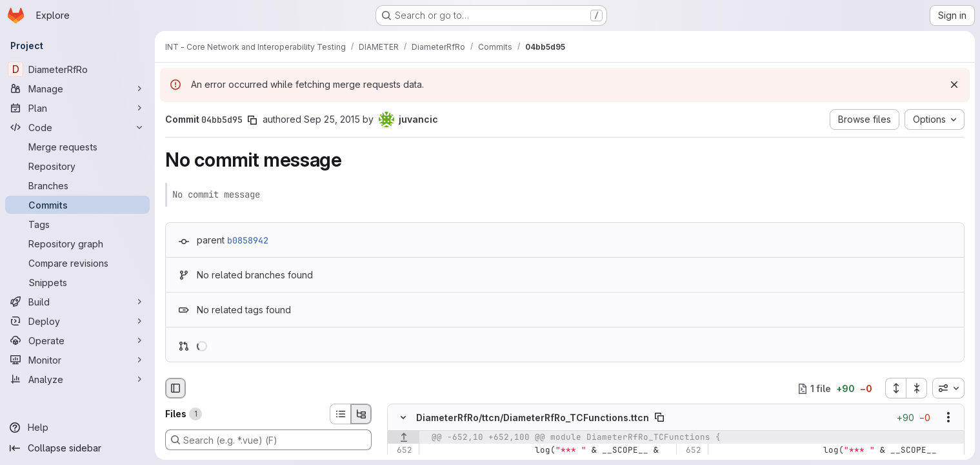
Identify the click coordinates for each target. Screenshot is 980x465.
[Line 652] (402, 451)
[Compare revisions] (77, 263)
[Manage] (77, 88)
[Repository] (77, 166)
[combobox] (948, 388)
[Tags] (77, 224)
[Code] (77, 127)
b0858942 (248, 240)
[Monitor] (77, 360)
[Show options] (948, 418)
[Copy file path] (659, 418)
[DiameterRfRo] (77, 69)
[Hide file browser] (175, 388)
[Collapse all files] (917, 388)
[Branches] (77, 185)
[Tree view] (361, 414)
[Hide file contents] (403, 418)
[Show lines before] (404, 438)
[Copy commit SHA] (252, 120)
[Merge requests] (77, 147)
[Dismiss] (954, 85)
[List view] (340, 414)
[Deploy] (77, 321)
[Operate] (77, 340)
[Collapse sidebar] (77, 448)
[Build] (77, 302)
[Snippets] (77, 282)
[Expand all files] (895, 388)
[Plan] (77, 108)
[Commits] (77, 205)
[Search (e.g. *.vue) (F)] (268, 440)
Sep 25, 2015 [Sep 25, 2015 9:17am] (332, 119)
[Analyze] (77, 379)
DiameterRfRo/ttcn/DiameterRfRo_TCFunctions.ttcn (533, 418)
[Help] (77, 428)
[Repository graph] (77, 243)
